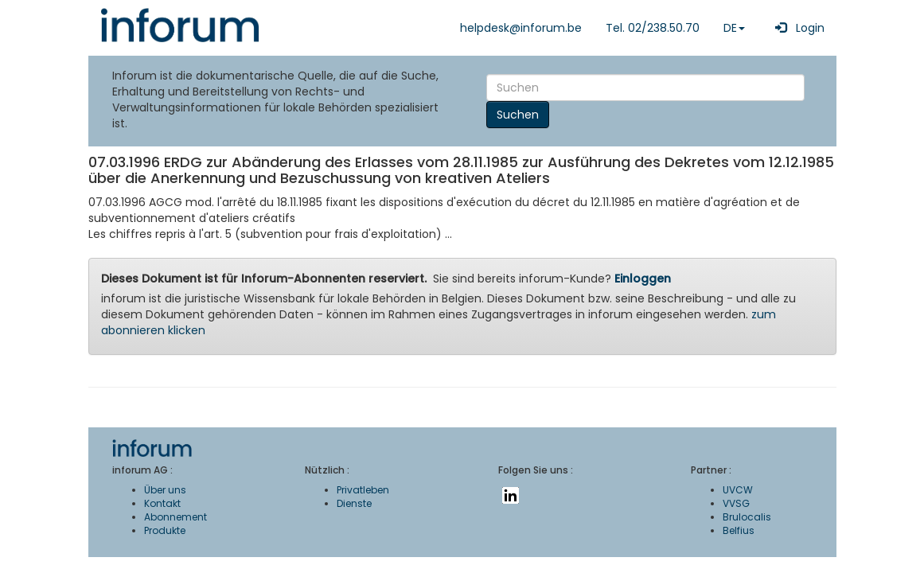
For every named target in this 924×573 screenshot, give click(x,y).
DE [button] (734, 28)
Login (797, 28)
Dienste (354, 503)
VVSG (736, 503)
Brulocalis (747, 517)
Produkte (165, 530)
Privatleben (363, 490)
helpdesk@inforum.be (521, 28)
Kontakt (162, 503)
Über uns (165, 490)
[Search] (645, 88)
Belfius (739, 530)
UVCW (738, 490)
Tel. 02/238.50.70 (653, 28)
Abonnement (175, 517)
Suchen (518, 115)
